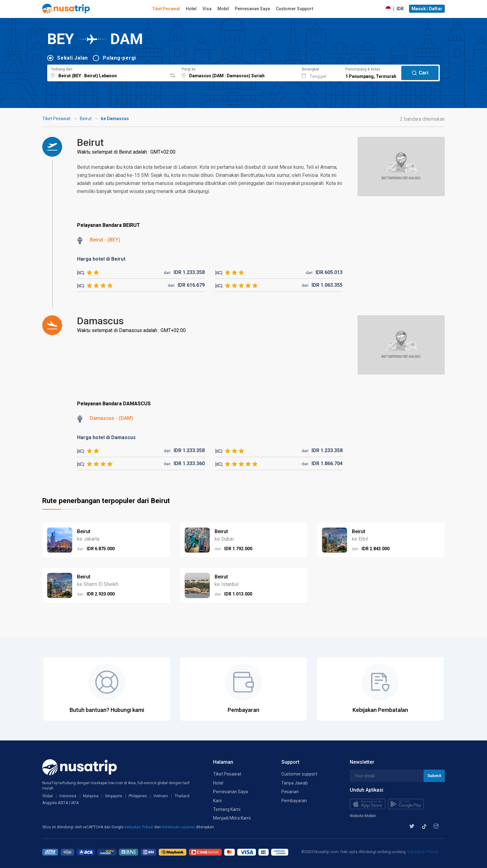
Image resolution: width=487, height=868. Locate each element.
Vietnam (161, 796)
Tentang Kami (227, 809)
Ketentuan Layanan (179, 827)
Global (48, 796)
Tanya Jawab (295, 783)
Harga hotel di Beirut (101, 259)
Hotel (191, 9)
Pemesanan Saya (252, 9)
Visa (207, 9)
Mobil (223, 9)
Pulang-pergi (119, 58)
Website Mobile (363, 816)
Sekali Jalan (73, 58)
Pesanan (290, 792)
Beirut (86, 119)
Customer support (299, 774)
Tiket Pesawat (166, 9)
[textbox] (107, 72)
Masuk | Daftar (427, 9)
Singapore (114, 796)
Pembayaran (294, 801)
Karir (218, 801)
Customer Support (294, 9)
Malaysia (91, 796)
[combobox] (107, 72)
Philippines (138, 796)
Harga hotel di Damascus (106, 437)
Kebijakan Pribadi (139, 827)
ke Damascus (115, 119)
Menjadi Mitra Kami (232, 818)
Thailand (182, 796)
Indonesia (68, 796)
